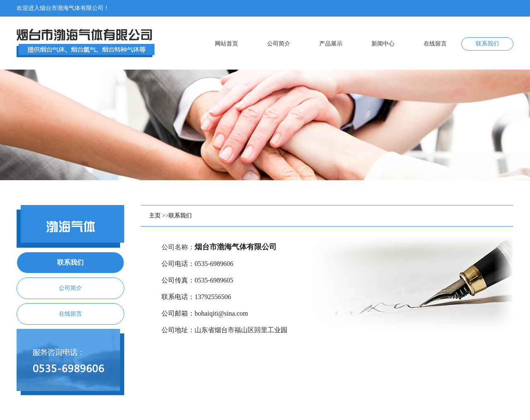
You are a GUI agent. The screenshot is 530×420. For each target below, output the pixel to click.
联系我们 (180, 216)
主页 (155, 216)
